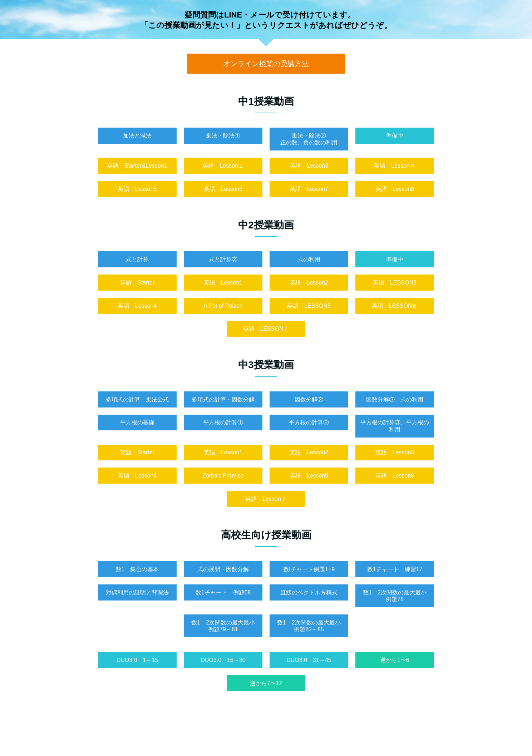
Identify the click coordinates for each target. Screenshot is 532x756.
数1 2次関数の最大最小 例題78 (398, 596)
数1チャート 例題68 (223, 592)
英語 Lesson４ (395, 166)
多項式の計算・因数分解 (223, 399)
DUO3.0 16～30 (223, 660)
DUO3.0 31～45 (309, 660)
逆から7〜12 (266, 683)
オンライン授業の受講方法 (266, 64)
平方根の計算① (223, 422)
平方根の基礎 (137, 422)
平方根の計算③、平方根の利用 (395, 426)
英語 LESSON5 (309, 306)
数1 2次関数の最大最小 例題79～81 (226, 626)
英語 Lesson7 (309, 189)
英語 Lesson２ (223, 166)
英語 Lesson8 (395, 189)
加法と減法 (137, 136)
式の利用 (309, 259)
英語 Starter (137, 283)
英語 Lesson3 (309, 166)
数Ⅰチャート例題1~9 (309, 569)
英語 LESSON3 (395, 283)
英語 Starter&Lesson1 (137, 166)
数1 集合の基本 (137, 569)
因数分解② (309, 399)
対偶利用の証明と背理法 (137, 592)
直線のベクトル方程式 (309, 592)
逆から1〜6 (395, 660)
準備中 (395, 136)
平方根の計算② (309, 422)
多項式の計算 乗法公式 (137, 399)
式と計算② (223, 259)
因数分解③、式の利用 (395, 399)
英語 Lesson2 (309, 283)
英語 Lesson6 (223, 189)
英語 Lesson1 (223, 283)
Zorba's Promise (223, 476)
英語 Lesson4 (137, 306)
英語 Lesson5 (137, 189)
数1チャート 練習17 (395, 569)
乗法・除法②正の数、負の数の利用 (309, 139)
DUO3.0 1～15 (137, 660)
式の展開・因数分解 (223, 569)
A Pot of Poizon (223, 306)
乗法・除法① (223, 136)
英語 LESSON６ (395, 306)
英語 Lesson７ (266, 499)
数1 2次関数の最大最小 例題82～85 (312, 626)
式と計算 (137, 259)
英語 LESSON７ (266, 329)
